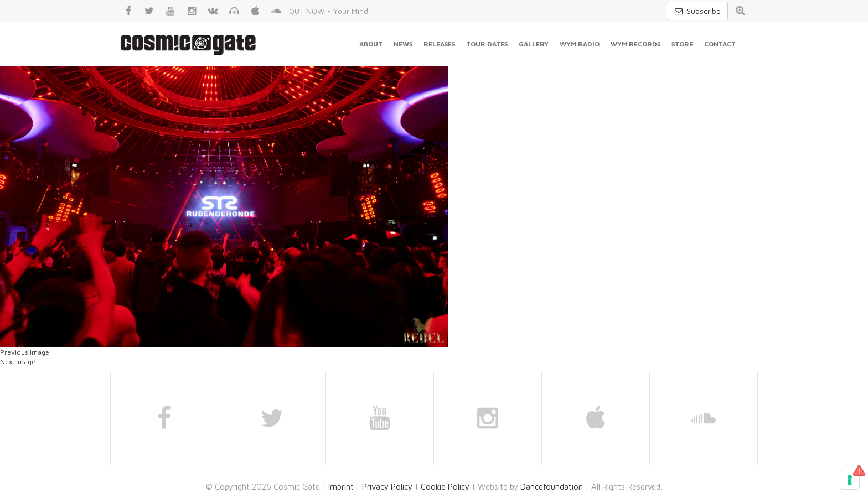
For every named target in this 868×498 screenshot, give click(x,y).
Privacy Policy (387, 487)
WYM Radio (580, 44)
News (403, 44)
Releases (439, 44)
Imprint (341, 487)
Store (682, 44)
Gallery (534, 44)
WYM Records (635, 44)
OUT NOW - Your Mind (329, 11)
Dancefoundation (552, 487)
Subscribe (697, 11)
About (371, 44)
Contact (720, 44)
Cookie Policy (445, 487)
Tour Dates (487, 44)
